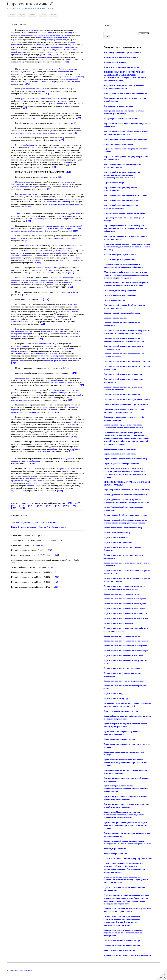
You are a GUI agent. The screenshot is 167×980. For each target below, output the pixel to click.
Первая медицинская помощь (117, 533)
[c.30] (48, 94)
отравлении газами (29, 99)
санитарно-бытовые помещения (65, 69)
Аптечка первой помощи (114, 62)
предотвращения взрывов (57, 40)
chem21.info (18, 979)
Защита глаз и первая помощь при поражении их (126, 93)
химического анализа (53, 486)
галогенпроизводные (22, 346)
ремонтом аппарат (27, 481)
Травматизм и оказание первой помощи (121, 946)
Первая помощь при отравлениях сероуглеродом (125, 651)
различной (18, 427)
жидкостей (74, 304)
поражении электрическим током (35, 89)
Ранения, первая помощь (115, 852)
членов (57, 402)
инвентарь (69, 282)
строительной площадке (30, 69)
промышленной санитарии (37, 250)
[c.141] (70, 513)
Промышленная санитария (56, 226)
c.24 (53, 575)
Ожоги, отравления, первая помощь (120, 295)
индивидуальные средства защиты (57, 50)
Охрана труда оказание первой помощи (121, 464)
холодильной (70, 464)
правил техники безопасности (26, 282)
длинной (65, 317)
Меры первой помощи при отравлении (121, 200)
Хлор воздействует (25, 378)
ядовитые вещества (21, 216)
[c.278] (80, 118)
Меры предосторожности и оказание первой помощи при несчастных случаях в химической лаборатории (125, 228)
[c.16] (57, 189)
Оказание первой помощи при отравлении (123, 374)
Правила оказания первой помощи (119, 739)
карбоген (56, 454)
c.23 (49, 575)
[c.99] (72, 402)
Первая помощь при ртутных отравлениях (123, 668)
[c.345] (53, 513)
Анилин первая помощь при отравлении (122, 52)
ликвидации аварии (21, 201)
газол (72, 483)
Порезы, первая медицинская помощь (121, 711)
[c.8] (78, 513)
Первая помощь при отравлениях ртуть (121, 636)
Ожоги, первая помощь (114, 300)
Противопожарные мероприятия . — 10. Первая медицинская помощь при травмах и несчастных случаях (126, 825)
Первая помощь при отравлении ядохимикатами (126, 618)
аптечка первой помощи (28, 133)
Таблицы (34, 15)
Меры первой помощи (27, 145)
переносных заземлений (64, 277)
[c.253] (78, 231)
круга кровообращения (56, 380)
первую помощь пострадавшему (27, 415)
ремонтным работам (71, 473)
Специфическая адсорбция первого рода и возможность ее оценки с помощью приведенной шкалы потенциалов (125, 885)
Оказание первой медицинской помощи (121, 313)
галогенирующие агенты (46, 344)
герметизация (41, 45)
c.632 (43, 553)
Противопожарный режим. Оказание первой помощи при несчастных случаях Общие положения (124, 844)
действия (57, 148)
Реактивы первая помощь (115, 856)
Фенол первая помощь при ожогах (119, 956)
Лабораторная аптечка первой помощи (121, 119)
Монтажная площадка (27, 182)
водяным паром (40, 483)
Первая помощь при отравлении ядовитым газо (125, 613)
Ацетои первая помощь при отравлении (121, 67)
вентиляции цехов (72, 358)
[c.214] (27, 442)
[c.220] (27, 295)
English (55, 15)
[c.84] (18, 513)
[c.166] (56, 206)
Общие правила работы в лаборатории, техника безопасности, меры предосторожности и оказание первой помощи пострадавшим (126, 275)
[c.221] (16, 515)
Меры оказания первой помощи (118, 144)
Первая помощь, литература (116, 698)
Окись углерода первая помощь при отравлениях (126, 404)
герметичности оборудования (49, 358)
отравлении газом (45, 495)
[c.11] (77, 133)
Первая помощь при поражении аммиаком (123, 656)
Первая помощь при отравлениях (118, 623)
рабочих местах (20, 361)
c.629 (50, 558)
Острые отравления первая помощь (120, 449)
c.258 (62, 548)
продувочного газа (32, 486)
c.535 (43, 543)
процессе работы (71, 292)
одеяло (55, 133)
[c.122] (44, 324)
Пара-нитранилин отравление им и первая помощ (126, 490)
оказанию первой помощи (51, 268)
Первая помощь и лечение (115, 538)
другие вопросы (70, 260)
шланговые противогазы (53, 331)
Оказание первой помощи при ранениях (121, 395)
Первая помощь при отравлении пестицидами (124, 604)
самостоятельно (20, 321)
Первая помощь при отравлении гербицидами (124, 599)
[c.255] (44, 513)
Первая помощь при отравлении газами (121, 594)
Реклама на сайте (29, 979)
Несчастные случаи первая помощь (119, 255)
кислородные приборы (23, 334)
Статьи (13, 15)
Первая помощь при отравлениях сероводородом (125, 646)
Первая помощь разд (113, 693)
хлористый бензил (39, 353)
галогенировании (59, 356)
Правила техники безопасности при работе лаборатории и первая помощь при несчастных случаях (125, 762)
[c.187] (71, 511)
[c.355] (72, 287)
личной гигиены (20, 238)
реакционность (59, 57)
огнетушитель (45, 133)
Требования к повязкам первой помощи (121, 951)
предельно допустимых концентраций (54, 37)
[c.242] (35, 513)
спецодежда (30, 255)
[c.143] (37, 108)
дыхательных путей (22, 353)
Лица (19, 214)
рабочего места (73, 253)
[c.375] (16, 388)
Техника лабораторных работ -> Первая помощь (36, 530)
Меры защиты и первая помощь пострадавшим (125, 139)
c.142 (52, 562)
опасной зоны (35, 103)
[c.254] (51, 263)
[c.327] (73, 272)
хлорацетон (53, 353)
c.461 (58, 589)
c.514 (58, 584)
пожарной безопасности (34, 231)
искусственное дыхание (63, 103)
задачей (16, 397)
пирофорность (69, 54)
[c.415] (42, 339)
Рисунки (23, 15)
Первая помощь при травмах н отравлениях (123, 681)
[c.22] (73, 456)
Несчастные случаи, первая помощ (119, 259)
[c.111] (16, 498)
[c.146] (68, 368)
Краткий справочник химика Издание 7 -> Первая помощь (40, 534)
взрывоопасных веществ (46, 32)
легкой (53, 307)
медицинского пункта (31, 194)
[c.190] (51, 221)
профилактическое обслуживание (67, 393)
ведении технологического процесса (66, 47)
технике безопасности (59, 228)
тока (77, 148)
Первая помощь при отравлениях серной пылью (125, 641)
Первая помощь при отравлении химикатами (124, 609)
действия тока (45, 91)
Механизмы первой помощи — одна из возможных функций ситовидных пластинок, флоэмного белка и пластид (126, 247)
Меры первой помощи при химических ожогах (124, 213)
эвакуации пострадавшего (59, 219)
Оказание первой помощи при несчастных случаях (126, 362)
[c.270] (38, 84)
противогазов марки (22, 331)
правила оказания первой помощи (29, 466)
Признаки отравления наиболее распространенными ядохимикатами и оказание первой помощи (125, 789)
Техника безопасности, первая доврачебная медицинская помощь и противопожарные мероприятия (123, 938)
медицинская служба (61, 395)
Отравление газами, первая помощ (119, 454)
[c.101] (16, 363)
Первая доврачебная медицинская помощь (123, 528)
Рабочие (50, 491)
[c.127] (75, 123)
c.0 (14, 570)
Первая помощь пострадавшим (118, 542)
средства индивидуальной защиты (52, 255)
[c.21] (63, 177)
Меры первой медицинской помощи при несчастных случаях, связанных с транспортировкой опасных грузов (122, 175)
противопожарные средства (51, 282)
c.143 (58, 562)
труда (43, 397)
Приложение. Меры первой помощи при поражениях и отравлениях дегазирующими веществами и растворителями (123, 815)
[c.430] (25, 515)
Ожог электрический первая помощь (120, 290)
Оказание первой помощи (115, 318)
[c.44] (59, 415)
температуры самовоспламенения (58, 35)
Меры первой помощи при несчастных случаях (125, 195)
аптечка (38, 118)
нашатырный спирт (71, 162)
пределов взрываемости (32, 35)
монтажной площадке (53, 81)
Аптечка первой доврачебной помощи (120, 57)
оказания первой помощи (36, 187)
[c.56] (78, 62)
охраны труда (32, 30)
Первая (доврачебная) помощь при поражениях (125, 515)
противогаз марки (50, 412)
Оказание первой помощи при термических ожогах (127, 399)
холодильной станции (47, 270)
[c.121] (70, 172)
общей (80, 397)
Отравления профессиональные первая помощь (125, 459)
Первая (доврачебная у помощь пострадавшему (125, 495)
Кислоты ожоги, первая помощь (118, 106)
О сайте (45, 15)
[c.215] (26, 513)
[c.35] (62, 513)
